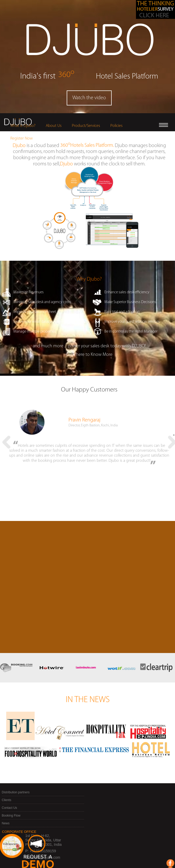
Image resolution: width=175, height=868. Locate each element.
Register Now (22, 139)
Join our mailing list (56, 852)
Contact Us (9, 774)
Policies (116, 126)
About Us (54, 126)
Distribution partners (16, 758)
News (6, 789)
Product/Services (86, 126)
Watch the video (89, 98)
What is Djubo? (23, 126)
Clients (7, 766)
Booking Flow (11, 781)
